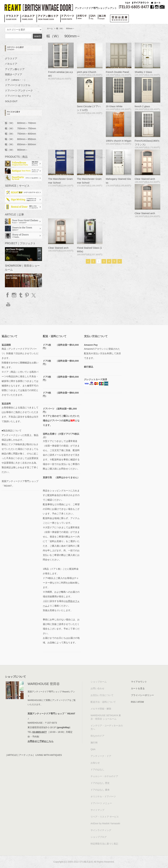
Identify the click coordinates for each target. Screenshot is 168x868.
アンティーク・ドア (101, 756)
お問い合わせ (97, 688)
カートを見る (138, 688)
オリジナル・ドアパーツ (103, 796)
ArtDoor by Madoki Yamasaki (105, 823)
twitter (33, 295)
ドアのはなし (97, 769)
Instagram (14, 295)
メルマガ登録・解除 (101, 709)
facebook (8, 295)
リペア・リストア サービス (105, 817)
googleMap (63, 727)
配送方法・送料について (103, 702)
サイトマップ (97, 810)
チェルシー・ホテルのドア (104, 776)
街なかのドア (97, 736)
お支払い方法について (102, 695)
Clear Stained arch (145, 179)
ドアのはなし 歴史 (100, 783)
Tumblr (21, 295)
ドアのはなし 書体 (100, 790)
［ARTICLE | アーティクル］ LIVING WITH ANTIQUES (33, 755)
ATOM (141, 702)
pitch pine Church (87, 72)
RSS (133, 702)
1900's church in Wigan (119, 141)
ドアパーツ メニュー (101, 803)
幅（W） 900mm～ (65, 28)
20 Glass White (114, 106)
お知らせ (95, 763)
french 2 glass (142, 106)
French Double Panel (117, 72)
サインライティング (101, 830)
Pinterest (27, 295)
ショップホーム (99, 682)
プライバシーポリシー (142, 695)
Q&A (93, 749)
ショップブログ (99, 837)
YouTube (8, 304)
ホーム (50, 28)
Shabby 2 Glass (143, 72)
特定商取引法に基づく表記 (104, 844)
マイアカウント (139, 682)
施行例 (94, 743)
